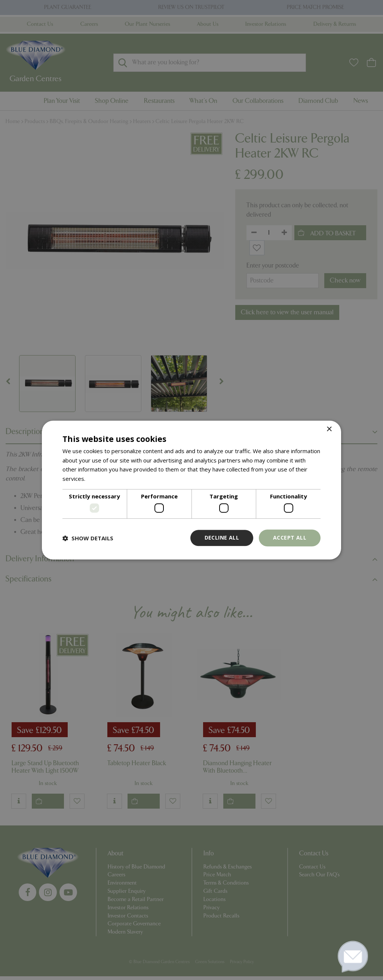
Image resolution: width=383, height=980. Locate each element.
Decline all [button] (222, 538)
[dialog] (191, 490)
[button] (88, 538)
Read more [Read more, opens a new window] (101, 479)
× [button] (329, 429)
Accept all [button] (290, 538)
